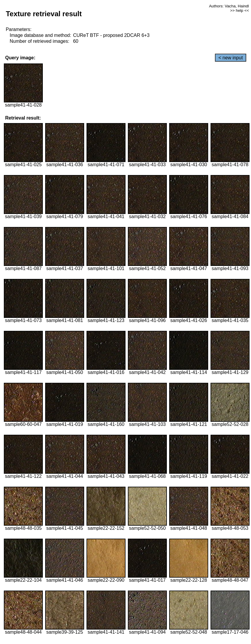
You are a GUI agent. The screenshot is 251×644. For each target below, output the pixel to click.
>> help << (239, 10)
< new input (231, 58)
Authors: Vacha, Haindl (229, 6)
